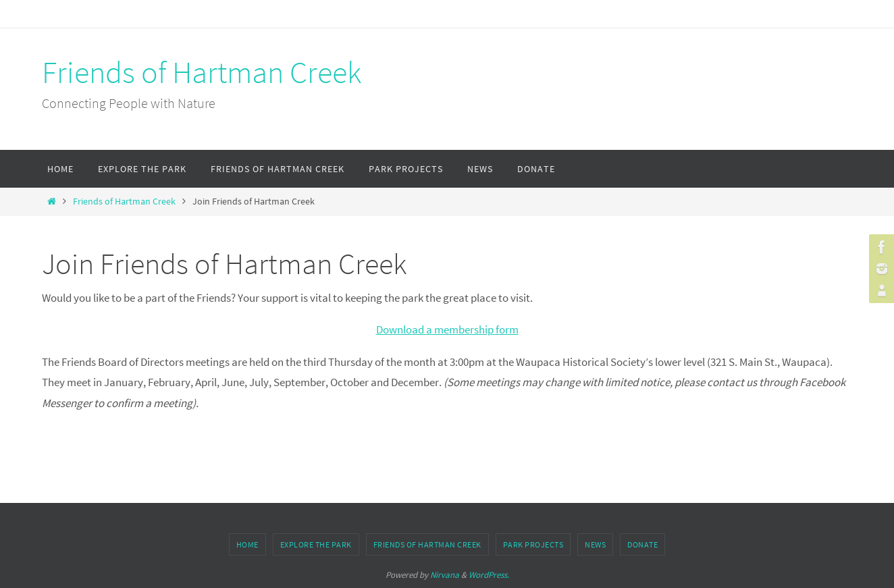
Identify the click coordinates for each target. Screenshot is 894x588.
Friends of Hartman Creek (202, 72)
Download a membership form (447, 329)
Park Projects (533, 544)
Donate (642, 544)
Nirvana (445, 575)
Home (247, 544)
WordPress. (489, 575)
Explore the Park (316, 544)
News (595, 544)
